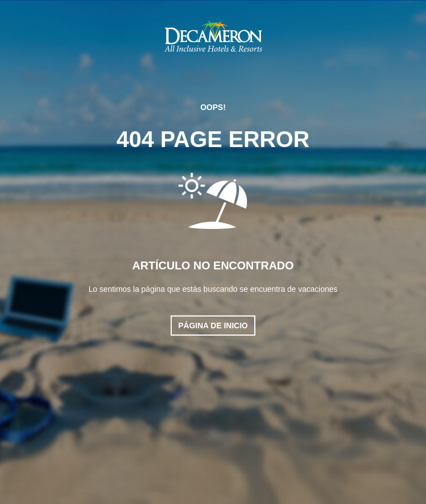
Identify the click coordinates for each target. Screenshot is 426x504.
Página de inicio (213, 326)
